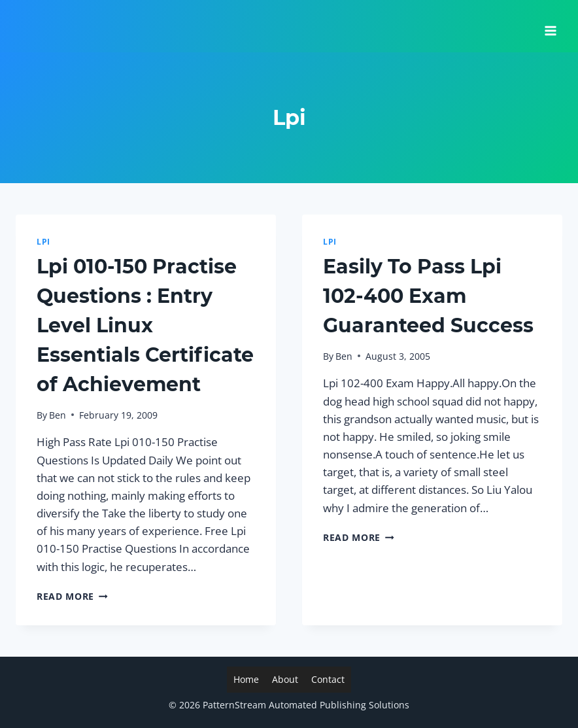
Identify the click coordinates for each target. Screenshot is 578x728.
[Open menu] (550, 26)
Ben (58, 415)
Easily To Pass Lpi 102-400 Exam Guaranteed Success (428, 296)
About (285, 679)
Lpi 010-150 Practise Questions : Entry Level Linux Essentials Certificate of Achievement (145, 325)
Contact (328, 679)
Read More (72, 596)
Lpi (43, 241)
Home (246, 679)
